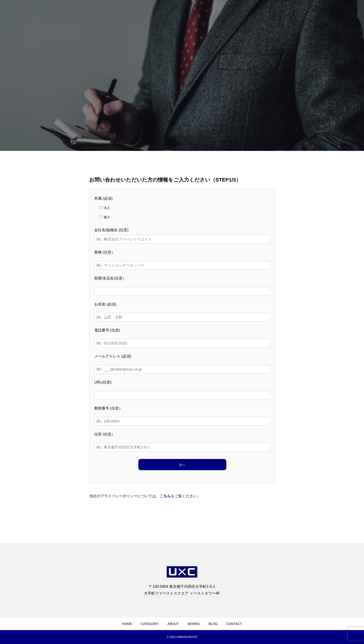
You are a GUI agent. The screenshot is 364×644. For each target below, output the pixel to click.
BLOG (213, 624)
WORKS (194, 624)
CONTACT (234, 624)
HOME (127, 624)
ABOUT (173, 624)
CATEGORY (150, 624)
